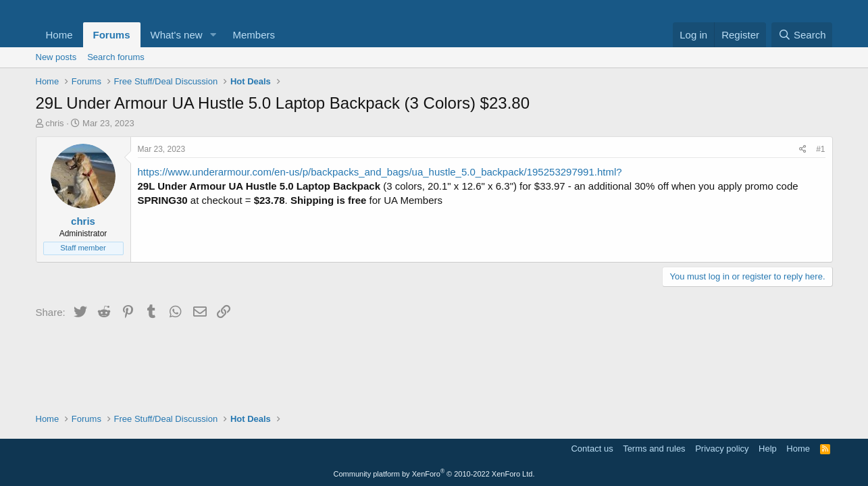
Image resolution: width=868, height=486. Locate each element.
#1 (820, 149)
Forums (112, 35)
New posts (56, 57)
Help (768, 449)
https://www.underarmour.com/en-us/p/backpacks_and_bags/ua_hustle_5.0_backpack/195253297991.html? (380, 172)
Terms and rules (654, 449)
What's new (177, 35)
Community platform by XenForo (434, 474)
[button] (213, 35)
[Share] (803, 150)
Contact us (592, 449)
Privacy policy (722, 449)
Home (59, 35)
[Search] (802, 35)
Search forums (116, 57)
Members (254, 35)
